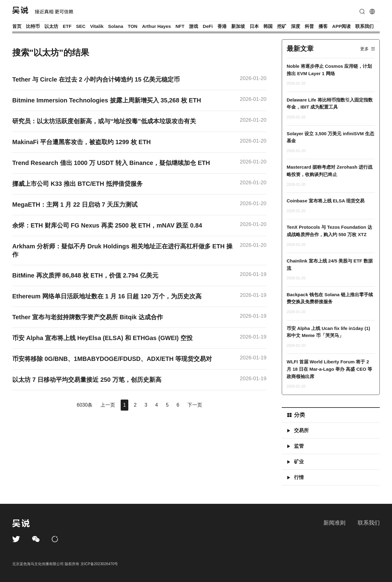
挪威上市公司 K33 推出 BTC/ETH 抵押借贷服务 (77, 184)
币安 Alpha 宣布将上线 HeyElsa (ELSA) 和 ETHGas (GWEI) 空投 (102, 338)
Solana (116, 26)
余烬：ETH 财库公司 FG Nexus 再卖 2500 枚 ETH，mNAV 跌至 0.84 (107, 225)
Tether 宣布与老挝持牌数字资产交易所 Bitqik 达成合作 (88, 317)
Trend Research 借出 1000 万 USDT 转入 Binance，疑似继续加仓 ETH (111, 163)
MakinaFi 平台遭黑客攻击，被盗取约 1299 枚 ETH (81, 142)
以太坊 (51, 26)
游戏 (194, 26)
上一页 (108, 405)
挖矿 (282, 26)
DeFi (208, 26)
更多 (364, 49)
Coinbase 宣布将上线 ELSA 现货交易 (326, 201)
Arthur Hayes (156, 26)
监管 (299, 446)
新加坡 (238, 26)
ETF (67, 26)
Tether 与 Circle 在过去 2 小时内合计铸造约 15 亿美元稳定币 (96, 79)
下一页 (195, 405)
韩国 (268, 26)
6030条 (85, 405)
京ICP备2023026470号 (99, 564)
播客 (323, 26)
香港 (222, 26)
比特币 (33, 26)
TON (132, 26)
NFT (180, 26)
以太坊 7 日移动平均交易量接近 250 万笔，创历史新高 (87, 380)
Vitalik (97, 26)
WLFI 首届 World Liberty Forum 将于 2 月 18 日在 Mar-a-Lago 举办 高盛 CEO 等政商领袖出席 (329, 369)
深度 (296, 26)
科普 (309, 26)
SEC (81, 26)
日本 (254, 26)
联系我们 (364, 26)
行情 (299, 477)
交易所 (301, 430)
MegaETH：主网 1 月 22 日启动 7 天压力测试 (75, 205)
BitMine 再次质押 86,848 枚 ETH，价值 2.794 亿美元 (85, 275)
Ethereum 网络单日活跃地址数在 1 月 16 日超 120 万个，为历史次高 (107, 296)
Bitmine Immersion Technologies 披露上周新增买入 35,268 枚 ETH (107, 100)
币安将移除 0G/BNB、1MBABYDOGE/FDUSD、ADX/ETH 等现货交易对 (112, 359)
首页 (17, 26)
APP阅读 (342, 26)
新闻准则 (334, 523)
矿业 (299, 462)
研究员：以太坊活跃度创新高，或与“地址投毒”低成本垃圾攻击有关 (104, 121)
